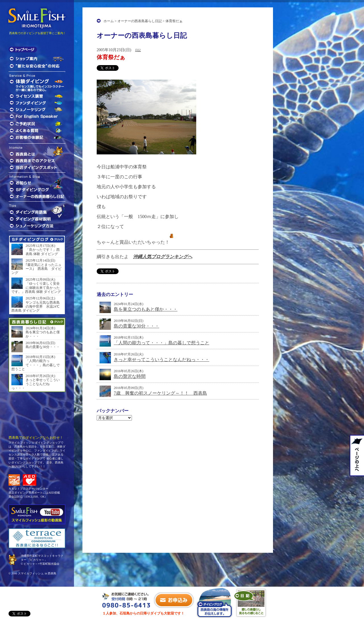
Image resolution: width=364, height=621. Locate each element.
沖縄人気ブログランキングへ (163, 257)
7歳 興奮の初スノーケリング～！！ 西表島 (160, 393)
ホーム (109, 21)
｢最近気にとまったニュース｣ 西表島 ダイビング (36, 269)
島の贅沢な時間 (130, 376)
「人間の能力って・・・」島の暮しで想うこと (162, 343)
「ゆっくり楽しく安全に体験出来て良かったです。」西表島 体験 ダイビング (36, 288)
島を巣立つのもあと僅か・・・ (146, 309)
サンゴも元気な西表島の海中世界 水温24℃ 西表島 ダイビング (37, 307)
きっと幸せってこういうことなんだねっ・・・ (162, 360)
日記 (138, 50)
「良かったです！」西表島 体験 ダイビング (43, 252)
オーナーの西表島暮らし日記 (140, 21)
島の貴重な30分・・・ (136, 326)
